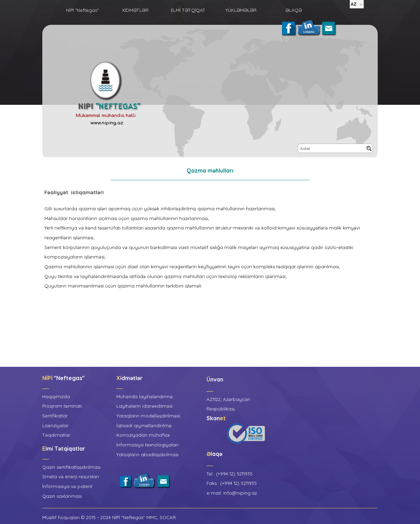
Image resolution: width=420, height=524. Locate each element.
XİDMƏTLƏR (135, 10)
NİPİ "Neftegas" (82, 10)
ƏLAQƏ (294, 10)
